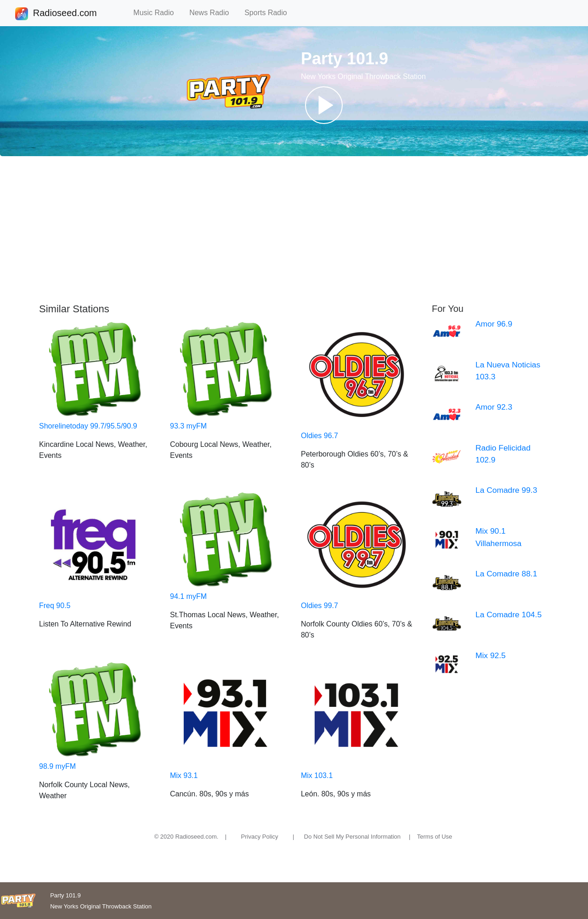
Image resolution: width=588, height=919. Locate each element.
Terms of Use (435, 837)
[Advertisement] (294, 230)
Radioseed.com (65, 14)
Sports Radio (270, 13)
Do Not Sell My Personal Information (352, 837)
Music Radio (158, 13)
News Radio (213, 13)
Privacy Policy (260, 837)
